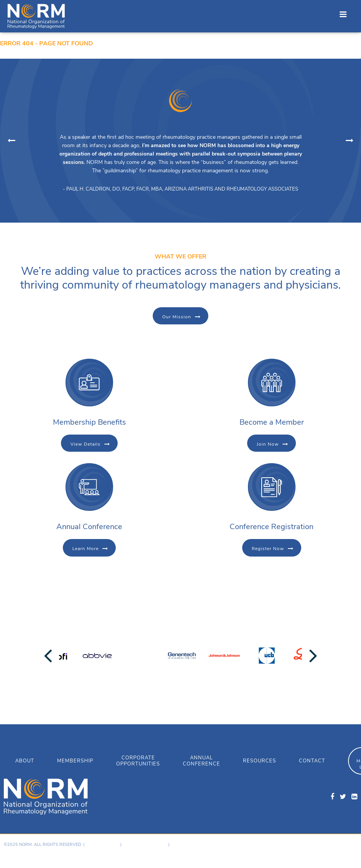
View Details (85, 444)
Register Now (268, 549)
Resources (260, 761)
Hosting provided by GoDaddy (296, 851)
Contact (312, 761)
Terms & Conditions (145, 845)
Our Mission (177, 317)
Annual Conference (201, 761)
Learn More (85, 549)
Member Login (186, 845)
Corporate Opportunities (138, 761)
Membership (75, 761)
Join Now (268, 444)
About (25, 761)
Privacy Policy (102, 845)
